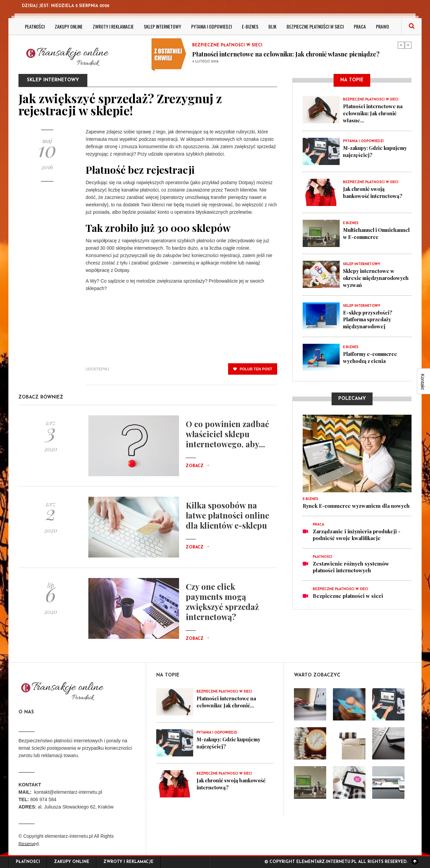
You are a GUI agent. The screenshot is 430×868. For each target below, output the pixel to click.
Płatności (35, 26)
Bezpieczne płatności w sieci (315, 26)
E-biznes (250, 26)
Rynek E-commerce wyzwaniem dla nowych (356, 504)
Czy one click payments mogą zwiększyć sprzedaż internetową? (222, 602)
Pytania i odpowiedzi (211, 26)
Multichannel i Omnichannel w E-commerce (365, 236)
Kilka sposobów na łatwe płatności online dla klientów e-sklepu (227, 515)
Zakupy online (69, 26)
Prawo (382, 26)
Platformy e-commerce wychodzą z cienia (371, 356)
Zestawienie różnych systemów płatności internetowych (351, 565)
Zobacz (198, 466)
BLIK (272, 26)
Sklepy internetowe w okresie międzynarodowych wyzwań (377, 277)
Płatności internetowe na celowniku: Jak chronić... (227, 702)
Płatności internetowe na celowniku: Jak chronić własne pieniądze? (286, 54)
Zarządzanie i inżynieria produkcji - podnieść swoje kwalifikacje (357, 533)
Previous (401, 45)
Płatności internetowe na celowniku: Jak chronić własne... (373, 113)
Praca (360, 26)
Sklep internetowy (162, 26)
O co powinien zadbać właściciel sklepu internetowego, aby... (227, 434)
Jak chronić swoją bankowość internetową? (373, 192)
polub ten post (253, 369)
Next (408, 45)
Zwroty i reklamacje (113, 26)
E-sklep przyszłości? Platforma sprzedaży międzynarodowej (368, 318)
